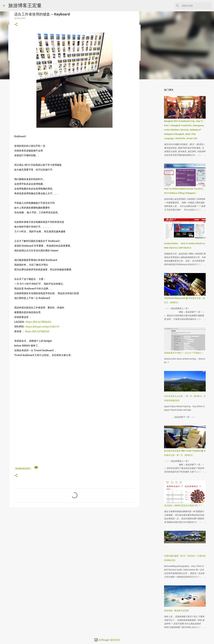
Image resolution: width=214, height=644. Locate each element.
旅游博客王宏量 (25, 5)
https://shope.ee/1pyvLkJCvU (43, 327)
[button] (16, 25)
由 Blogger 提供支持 (107, 640)
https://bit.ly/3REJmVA (38, 322)
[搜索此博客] (196, 6)
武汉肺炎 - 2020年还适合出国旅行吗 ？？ (183, 505)
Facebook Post (23, 469)
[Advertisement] (74, 533)
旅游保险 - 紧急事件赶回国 (176, 611)
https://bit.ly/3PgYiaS (37, 331)
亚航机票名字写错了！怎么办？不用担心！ (184, 353)
